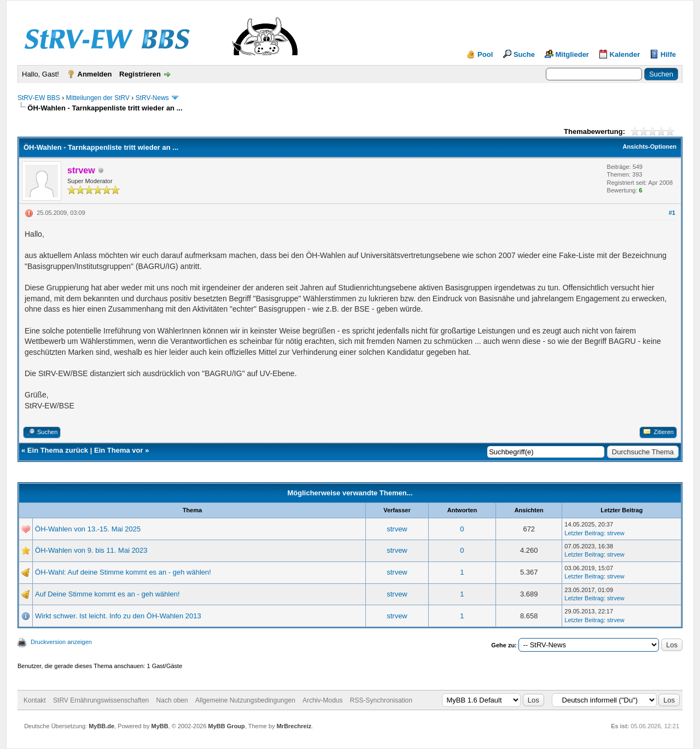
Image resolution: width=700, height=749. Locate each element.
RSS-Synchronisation (381, 700)
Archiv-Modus (322, 700)
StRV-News (152, 98)
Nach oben (172, 700)
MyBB (159, 726)
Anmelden (95, 74)
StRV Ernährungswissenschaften (101, 700)
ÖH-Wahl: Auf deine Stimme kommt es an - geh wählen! (123, 572)
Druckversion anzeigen (61, 642)
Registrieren (140, 74)
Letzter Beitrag (584, 533)
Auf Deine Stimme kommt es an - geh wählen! (107, 594)
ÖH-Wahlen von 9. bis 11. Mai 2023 (91, 550)
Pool (485, 54)
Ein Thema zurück (58, 450)
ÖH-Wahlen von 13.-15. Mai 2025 (88, 529)
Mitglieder (572, 54)
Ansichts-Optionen (650, 147)
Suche (524, 54)
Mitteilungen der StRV (98, 98)
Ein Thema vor (119, 450)
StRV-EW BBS (39, 98)
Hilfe (668, 54)
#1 (672, 213)
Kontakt (35, 700)
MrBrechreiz (294, 726)
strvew (397, 529)
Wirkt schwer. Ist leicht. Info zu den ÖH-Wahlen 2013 (118, 616)
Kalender (625, 54)
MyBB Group (227, 726)
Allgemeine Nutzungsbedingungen (245, 700)
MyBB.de (101, 726)
